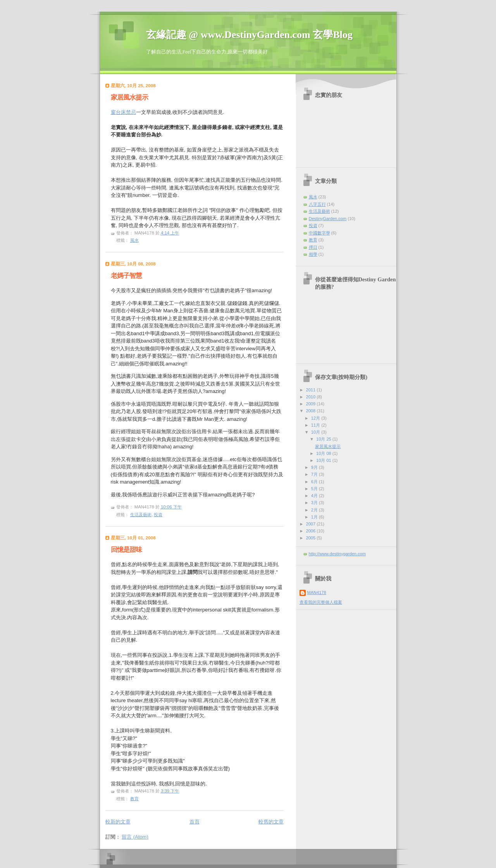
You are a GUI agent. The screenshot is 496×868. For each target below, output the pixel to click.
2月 (315, 510)
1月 (315, 517)
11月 (316, 425)
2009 (312, 404)
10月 (316, 432)
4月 (315, 496)
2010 (312, 397)
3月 (315, 503)
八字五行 (317, 204)
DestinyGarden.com (328, 219)
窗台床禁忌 (123, 112)
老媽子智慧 (126, 276)
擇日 (313, 247)
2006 (312, 531)
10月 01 (324, 460)
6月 (315, 482)
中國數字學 (319, 233)
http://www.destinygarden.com (337, 554)
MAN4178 (317, 592)
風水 (134, 240)
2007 (312, 524)
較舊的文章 (271, 822)
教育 (134, 799)
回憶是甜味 (126, 550)
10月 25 (324, 439)
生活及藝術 (141, 515)
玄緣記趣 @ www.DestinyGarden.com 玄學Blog (249, 35)
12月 (316, 418)
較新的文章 (118, 822)
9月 (315, 467)
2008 (312, 411)
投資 (158, 515)
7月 (315, 474)
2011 (312, 390)
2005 (312, 538)
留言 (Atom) (135, 837)
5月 (315, 489)
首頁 (195, 822)
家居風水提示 (129, 97)
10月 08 (324, 453)
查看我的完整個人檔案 (321, 602)
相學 (313, 254)
